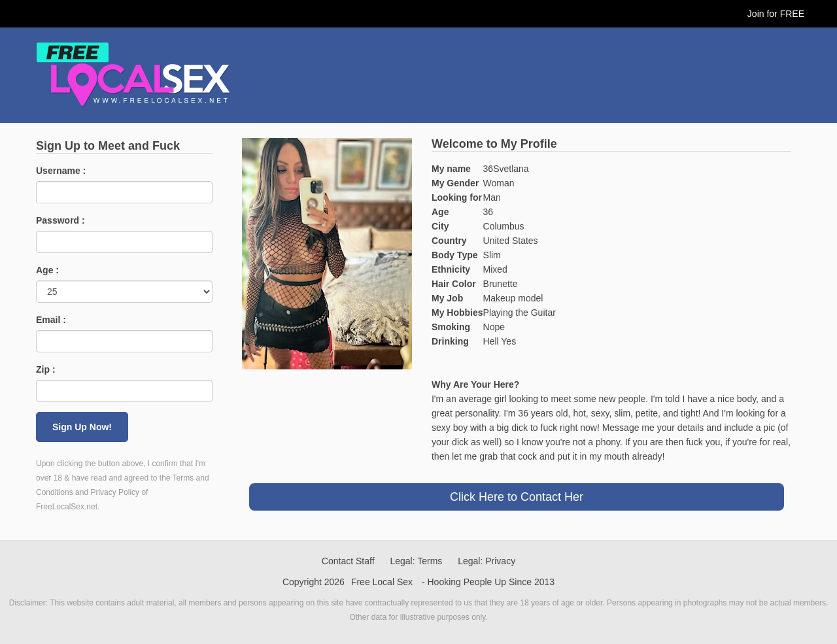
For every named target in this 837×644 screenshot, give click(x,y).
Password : (60, 220)
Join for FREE (776, 14)
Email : (51, 320)
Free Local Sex (382, 582)
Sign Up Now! (82, 427)
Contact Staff (348, 561)
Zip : (46, 369)
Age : (47, 270)
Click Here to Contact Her (517, 497)
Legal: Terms (416, 561)
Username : (61, 171)
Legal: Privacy (487, 561)
